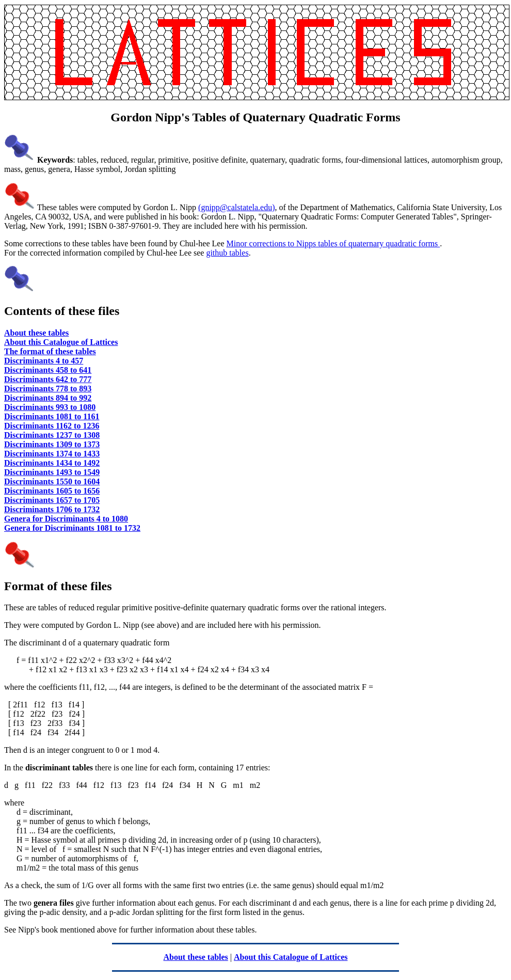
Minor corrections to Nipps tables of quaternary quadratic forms (333, 243)
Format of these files (58, 586)
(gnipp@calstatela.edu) (236, 207)
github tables (227, 253)
